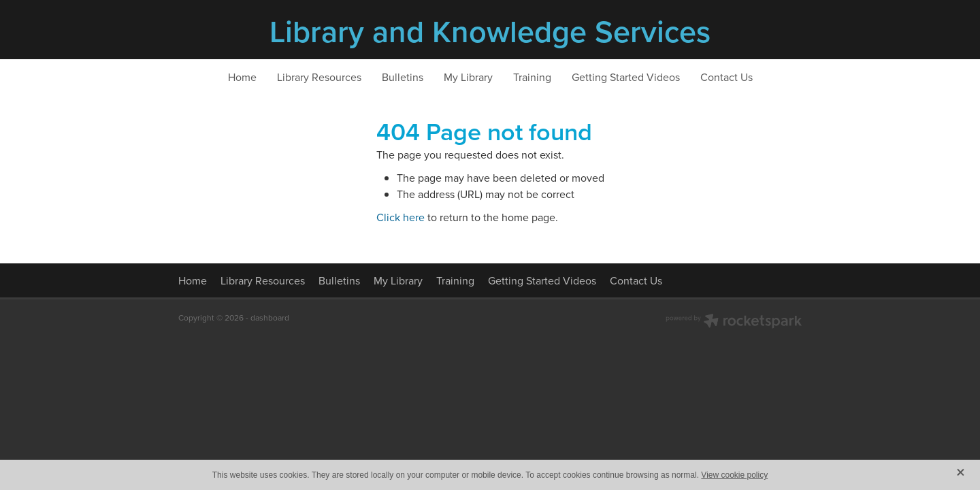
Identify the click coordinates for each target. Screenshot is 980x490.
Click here (401, 217)
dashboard (270, 317)
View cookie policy (734, 475)
